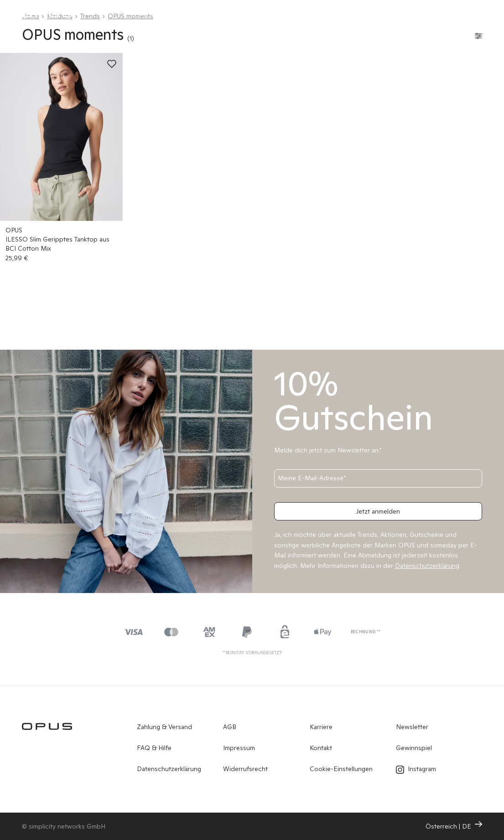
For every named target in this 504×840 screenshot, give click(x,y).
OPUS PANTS (253, 14)
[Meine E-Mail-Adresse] (378, 478)
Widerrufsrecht (245, 769)
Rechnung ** (366, 632)
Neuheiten (150, 14)
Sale (364, 14)
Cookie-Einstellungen (341, 769)
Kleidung (200, 14)
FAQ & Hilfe (154, 748)
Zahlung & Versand (164, 727)
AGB (230, 727)
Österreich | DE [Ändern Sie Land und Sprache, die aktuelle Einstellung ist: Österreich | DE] (454, 826)
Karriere (321, 727)
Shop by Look (315, 14)
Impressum (239, 748)
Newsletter (412, 727)
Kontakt (321, 748)
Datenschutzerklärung (169, 769)
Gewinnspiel (414, 748)
